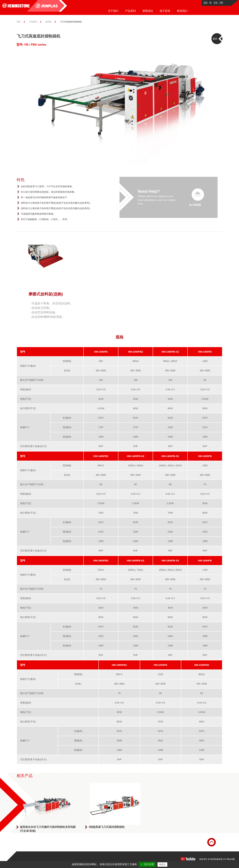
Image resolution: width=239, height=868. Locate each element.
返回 (215, 39)
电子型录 (165, 11)
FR (221, 3)
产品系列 (130, 11)
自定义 (162, 864)
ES (216, 3)
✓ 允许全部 (147, 864)
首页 (19, 22)
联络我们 (182, 11)
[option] (119, 107)
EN (205, 3)
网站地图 (231, 859)
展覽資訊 (148, 11)
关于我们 (113, 11)
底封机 (48, 22)
